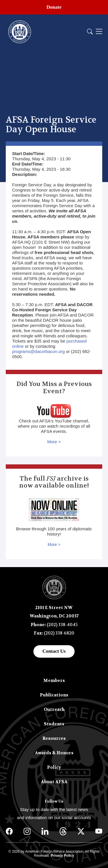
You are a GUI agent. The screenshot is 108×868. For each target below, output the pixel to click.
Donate (54, 7)
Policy (54, 767)
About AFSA (54, 782)
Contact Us (54, 651)
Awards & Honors (54, 753)
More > (54, 442)
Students (54, 724)
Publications (54, 695)
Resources (54, 738)
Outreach (54, 709)
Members (54, 681)
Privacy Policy (62, 856)
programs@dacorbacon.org (38, 351)
